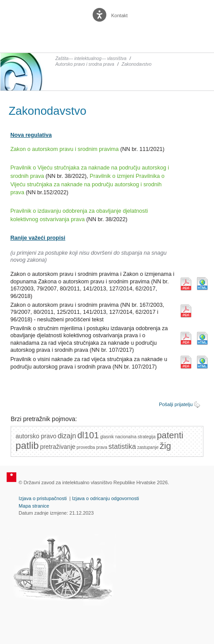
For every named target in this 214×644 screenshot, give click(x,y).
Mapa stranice (34, 506)
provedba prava (92, 447)
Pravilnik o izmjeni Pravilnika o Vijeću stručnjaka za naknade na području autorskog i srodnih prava (87, 185)
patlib (27, 446)
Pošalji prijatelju (176, 404)
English (142, 16)
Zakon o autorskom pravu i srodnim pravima (64, 149)
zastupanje (148, 447)
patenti (170, 435)
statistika (122, 446)
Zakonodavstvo (137, 64)
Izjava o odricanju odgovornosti (105, 498)
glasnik (107, 437)
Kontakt (119, 15)
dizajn (67, 436)
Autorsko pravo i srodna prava (84, 64)
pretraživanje (58, 447)
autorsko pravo (36, 436)
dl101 (88, 435)
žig (165, 446)
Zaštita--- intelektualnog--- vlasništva (91, 58)
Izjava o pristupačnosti (43, 498)
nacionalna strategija (135, 437)
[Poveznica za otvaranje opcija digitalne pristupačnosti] (100, 13)
